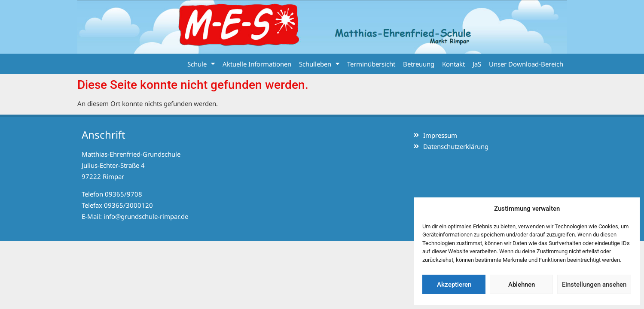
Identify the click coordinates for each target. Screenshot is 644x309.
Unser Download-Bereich (526, 64)
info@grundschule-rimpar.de (146, 216)
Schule (201, 64)
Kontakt (453, 64)
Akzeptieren (454, 285)
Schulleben (319, 64)
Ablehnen (522, 285)
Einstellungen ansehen (594, 285)
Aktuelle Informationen (257, 64)
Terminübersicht (371, 64)
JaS (477, 64)
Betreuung (419, 64)
